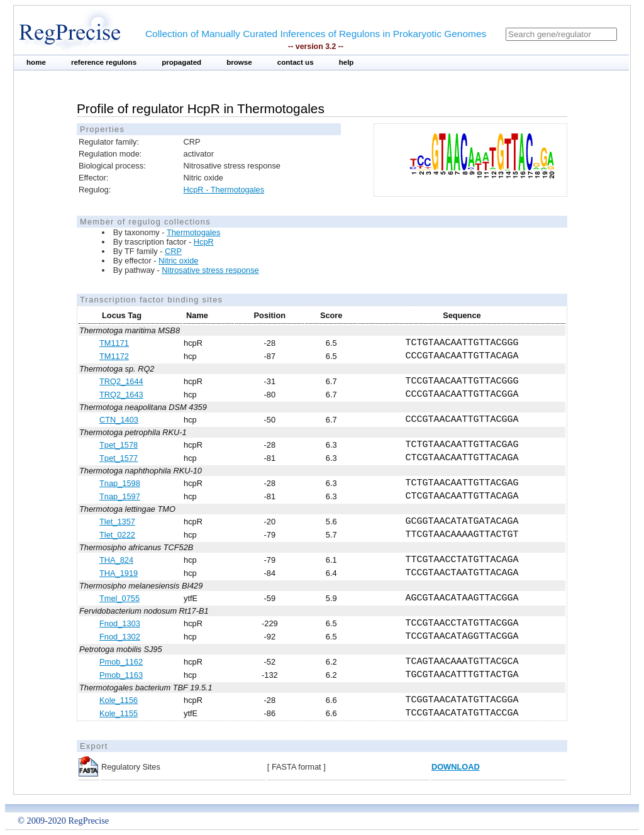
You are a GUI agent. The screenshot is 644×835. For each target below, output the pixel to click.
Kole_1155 (119, 713)
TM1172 (114, 356)
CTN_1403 (119, 420)
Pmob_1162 (121, 662)
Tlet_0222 (117, 535)
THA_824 (116, 560)
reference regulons (104, 62)
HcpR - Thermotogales (224, 190)
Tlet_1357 (117, 522)
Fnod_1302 (120, 637)
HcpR (204, 242)
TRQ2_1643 (121, 395)
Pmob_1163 (121, 675)
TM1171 (114, 343)
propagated (181, 62)
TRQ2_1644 (121, 381)
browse (239, 62)
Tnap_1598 (120, 483)
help (347, 62)
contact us (296, 62)
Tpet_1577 (119, 458)
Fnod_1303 (120, 623)
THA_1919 (119, 573)
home (36, 62)
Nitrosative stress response (210, 270)
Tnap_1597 (120, 496)
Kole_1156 (119, 700)
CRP (173, 251)
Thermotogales (193, 232)
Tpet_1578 (119, 445)
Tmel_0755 (119, 598)
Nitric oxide (178, 261)
